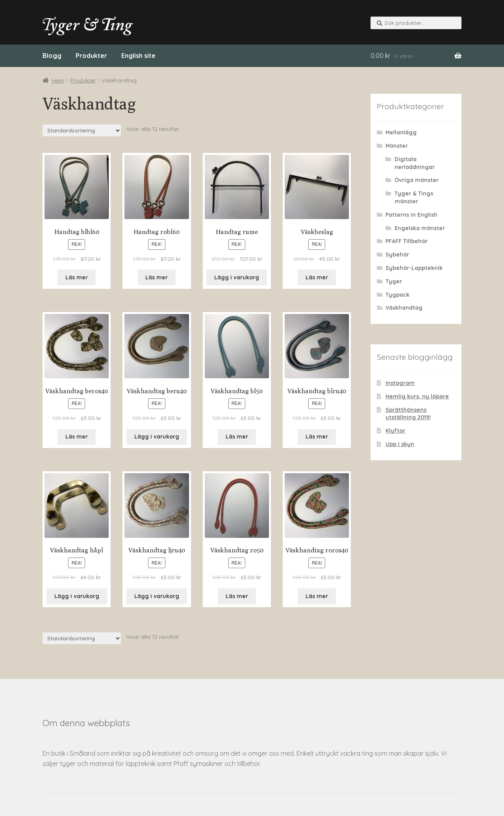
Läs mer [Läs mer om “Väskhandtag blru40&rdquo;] (317, 437)
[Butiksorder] (82, 130)
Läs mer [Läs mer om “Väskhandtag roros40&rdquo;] (317, 596)
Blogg (52, 56)
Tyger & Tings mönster (414, 197)
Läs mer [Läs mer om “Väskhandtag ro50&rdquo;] (237, 596)
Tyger (394, 281)
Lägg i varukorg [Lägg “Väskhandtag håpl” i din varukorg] (77, 596)
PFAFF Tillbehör (407, 241)
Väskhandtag (404, 308)
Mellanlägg (401, 132)
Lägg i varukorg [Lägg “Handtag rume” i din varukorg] (237, 277)
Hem (58, 80)
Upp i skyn (400, 444)
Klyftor (395, 431)
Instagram (400, 383)
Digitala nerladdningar (415, 163)
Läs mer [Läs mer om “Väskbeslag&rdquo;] (317, 277)
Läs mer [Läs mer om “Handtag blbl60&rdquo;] (77, 277)
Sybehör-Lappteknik (414, 268)
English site (138, 56)
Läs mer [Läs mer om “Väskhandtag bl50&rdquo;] (237, 437)
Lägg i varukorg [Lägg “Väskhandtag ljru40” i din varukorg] (157, 596)
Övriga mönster (417, 180)
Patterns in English (411, 215)
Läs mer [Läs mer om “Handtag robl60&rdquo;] (157, 277)
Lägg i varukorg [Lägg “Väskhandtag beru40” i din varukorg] (157, 437)
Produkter (91, 56)
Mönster (397, 146)
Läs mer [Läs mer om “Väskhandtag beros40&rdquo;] (77, 437)
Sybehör (397, 255)
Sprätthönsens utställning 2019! (408, 414)
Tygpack (397, 295)
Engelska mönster (420, 228)
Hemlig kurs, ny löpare (417, 396)
